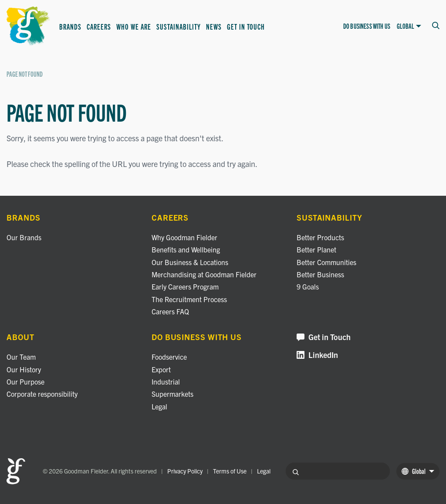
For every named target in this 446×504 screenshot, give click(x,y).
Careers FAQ (170, 311)
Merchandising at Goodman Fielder (204, 274)
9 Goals (308, 286)
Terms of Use (230, 471)
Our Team (21, 357)
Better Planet (316, 249)
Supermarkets (172, 394)
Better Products (320, 237)
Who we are (134, 26)
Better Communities (326, 262)
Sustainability (179, 26)
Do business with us (367, 26)
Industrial (166, 381)
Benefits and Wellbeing (186, 249)
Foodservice (169, 357)
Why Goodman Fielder (184, 237)
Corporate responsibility (42, 394)
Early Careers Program (185, 286)
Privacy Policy (185, 471)
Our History (24, 369)
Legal (159, 406)
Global (409, 26)
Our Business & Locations (190, 262)
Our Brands (24, 237)
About (20, 337)
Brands (70, 26)
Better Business (320, 274)
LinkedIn (317, 355)
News (214, 26)
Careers (99, 26)
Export (161, 369)
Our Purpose (25, 381)
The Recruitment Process (189, 299)
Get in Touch (246, 26)
